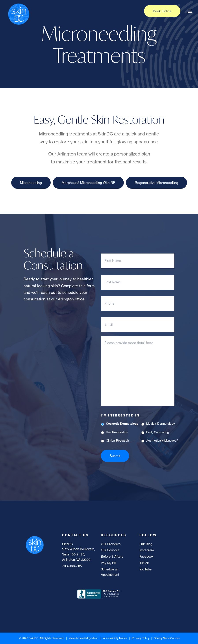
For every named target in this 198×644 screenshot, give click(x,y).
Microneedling (31, 183)
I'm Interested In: (121, 415)
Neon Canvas (171, 638)
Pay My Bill (109, 563)
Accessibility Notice (115, 638)
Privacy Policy (141, 638)
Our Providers (111, 544)
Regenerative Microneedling (156, 183)
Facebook (146, 557)
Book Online (162, 11)
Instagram (147, 550)
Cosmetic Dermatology (122, 424)
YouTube (145, 569)
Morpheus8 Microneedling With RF (88, 183)
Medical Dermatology (161, 424)
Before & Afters (112, 557)
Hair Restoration (117, 432)
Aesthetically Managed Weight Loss (162, 440)
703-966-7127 (72, 566)
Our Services (110, 550)
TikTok (144, 563)
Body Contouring (158, 432)
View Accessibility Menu (84, 638)
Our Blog (146, 544)
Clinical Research (117, 440)
